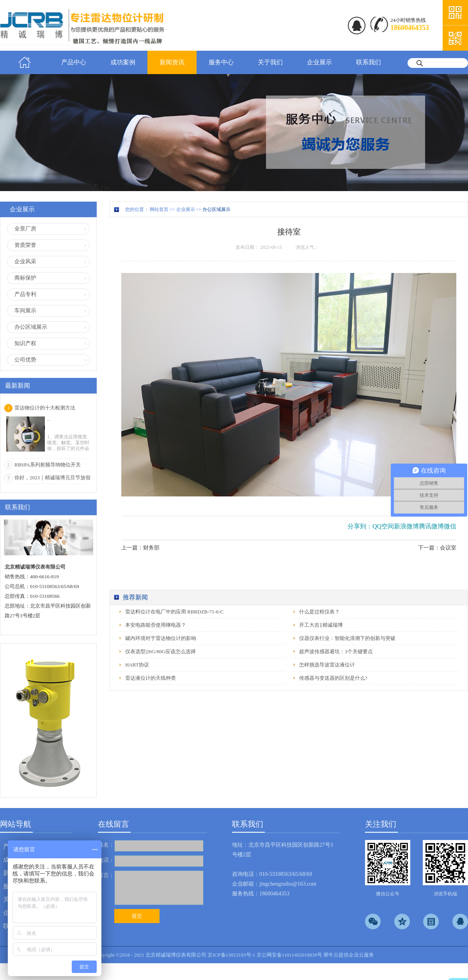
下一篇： (437, 548)
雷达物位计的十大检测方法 (45, 408)
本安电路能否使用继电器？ (156, 625)
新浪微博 (406, 526)
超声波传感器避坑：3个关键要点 (336, 651)
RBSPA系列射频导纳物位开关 (48, 465)
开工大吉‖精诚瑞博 (321, 625)
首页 (25, 62)
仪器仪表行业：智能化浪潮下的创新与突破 (347, 638)
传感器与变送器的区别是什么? (333, 678)
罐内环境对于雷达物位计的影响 (161, 638)
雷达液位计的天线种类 (151, 678)
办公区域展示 (216, 209)
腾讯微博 (431, 526)
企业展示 (186, 209)
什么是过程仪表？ (319, 612)
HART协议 (137, 665)
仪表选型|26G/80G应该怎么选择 (160, 651)
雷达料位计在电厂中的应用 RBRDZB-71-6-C (174, 612)
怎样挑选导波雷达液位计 (327, 665)
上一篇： (140, 548)
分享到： (360, 526)
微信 (450, 526)
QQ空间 (383, 526)
